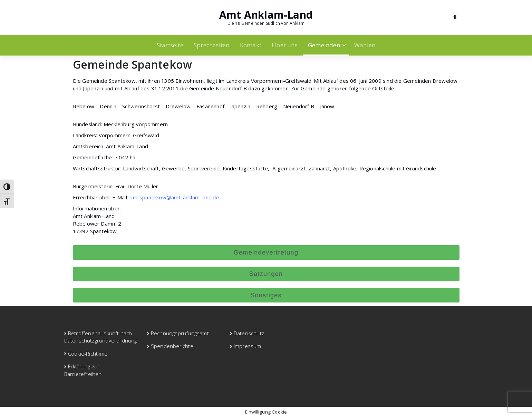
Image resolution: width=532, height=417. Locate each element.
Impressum (248, 346)
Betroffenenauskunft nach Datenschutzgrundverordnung (101, 337)
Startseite (170, 45)
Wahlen (365, 45)
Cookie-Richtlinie (88, 354)
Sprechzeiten (211, 45)
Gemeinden (324, 45)
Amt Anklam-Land (266, 15)
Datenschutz (249, 333)
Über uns (285, 45)
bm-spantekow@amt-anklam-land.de (174, 197)
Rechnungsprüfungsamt (180, 333)
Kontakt (251, 45)
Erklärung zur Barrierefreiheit (83, 370)
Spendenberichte (172, 346)
